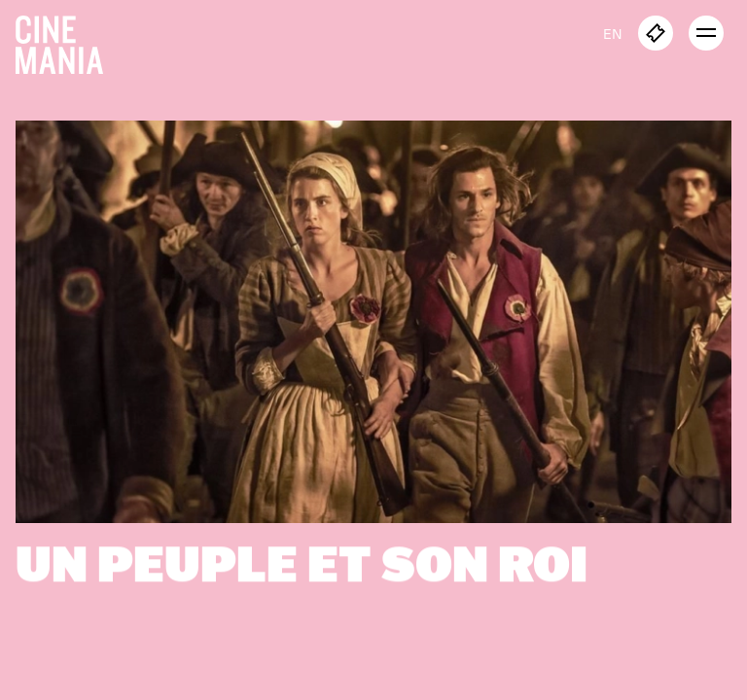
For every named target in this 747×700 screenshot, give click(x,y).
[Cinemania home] (67, 41)
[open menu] (706, 33)
